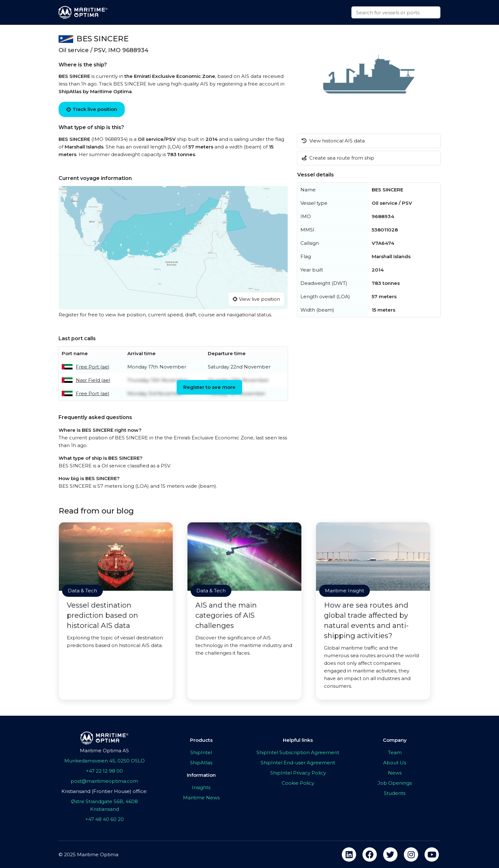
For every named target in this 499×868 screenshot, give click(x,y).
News (395, 773)
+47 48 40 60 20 (105, 819)
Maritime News (201, 798)
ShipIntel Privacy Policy (298, 773)
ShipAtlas (201, 763)
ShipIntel (201, 752)
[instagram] (411, 854)
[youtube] (432, 854)
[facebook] (370, 854)
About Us (395, 763)
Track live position (92, 109)
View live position (256, 299)
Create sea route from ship (338, 158)
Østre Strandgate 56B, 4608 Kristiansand (104, 805)
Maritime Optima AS (104, 751)
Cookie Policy (298, 783)
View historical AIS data (333, 141)
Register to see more (209, 387)
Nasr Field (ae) (93, 380)
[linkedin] (349, 854)
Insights (201, 787)
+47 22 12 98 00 (104, 771)
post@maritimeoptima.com (104, 781)
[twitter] (390, 854)
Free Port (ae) (93, 367)
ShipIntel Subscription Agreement (298, 752)
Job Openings (395, 783)
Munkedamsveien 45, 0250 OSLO (105, 761)
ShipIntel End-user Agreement (298, 763)
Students (395, 793)
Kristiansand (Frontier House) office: (104, 791)
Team (395, 752)
